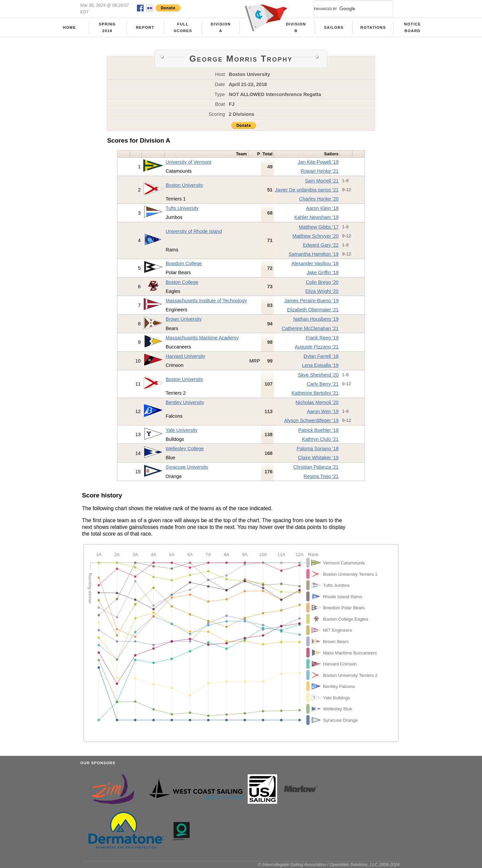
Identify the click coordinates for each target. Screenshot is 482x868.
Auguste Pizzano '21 (317, 347)
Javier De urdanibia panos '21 (307, 190)
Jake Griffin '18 (323, 272)
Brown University (184, 319)
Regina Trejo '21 (321, 476)
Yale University (182, 430)
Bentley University (185, 402)
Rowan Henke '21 (319, 171)
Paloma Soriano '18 (317, 449)
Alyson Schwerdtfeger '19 (311, 420)
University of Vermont (189, 162)
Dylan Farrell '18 (321, 356)
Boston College (182, 282)
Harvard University (185, 356)
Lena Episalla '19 (320, 365)
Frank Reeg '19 (322, 338)
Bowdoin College (184, 263)
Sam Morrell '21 (322, 181)
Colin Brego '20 (322, 282)
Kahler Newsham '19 (316, 217)
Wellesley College (185, 449)
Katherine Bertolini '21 (315, 393)
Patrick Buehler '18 (318, 430)
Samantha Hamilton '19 (313, 254)
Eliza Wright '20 (322, 291)
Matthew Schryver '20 (316, 236)
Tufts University (182, 208)
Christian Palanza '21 (316, 467)
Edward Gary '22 (321, 245)
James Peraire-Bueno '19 (312, 301)
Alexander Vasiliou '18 (315, 263)
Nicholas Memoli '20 (317, 402)
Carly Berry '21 (323, 384)
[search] (345, 9)
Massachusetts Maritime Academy (202, 338)
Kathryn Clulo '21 (320, 439)
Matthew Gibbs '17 (319, 227)
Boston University (184, 185)
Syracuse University (187, 467)
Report (145, 27)
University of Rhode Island (194, 231)
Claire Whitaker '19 (318, 458)
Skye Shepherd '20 (318, 375)
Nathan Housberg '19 (316, 319)
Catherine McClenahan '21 (310, 328)
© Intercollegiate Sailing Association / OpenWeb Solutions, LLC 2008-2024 (329, 864)
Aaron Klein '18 (322, 208)
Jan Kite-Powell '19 (318, 162)
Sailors (334, 27)
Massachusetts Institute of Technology (206, 301)
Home (69, 27)
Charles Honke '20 (319, 199)
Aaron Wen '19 (323, 411)
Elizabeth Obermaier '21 (313, 310)
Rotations (373, 27)
